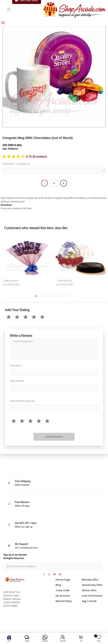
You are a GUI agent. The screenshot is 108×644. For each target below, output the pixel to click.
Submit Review (54, 437)
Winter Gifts (89, 590)
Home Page (63, 580)
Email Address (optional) (22, 401)
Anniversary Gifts (92, 585)
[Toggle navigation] (9, 10)
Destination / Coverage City (16, 164)
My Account (63, 596)
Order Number (17, 381)
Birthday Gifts (90, 580)
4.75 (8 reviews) (36, 157)
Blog (58, 585)
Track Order (63, 590)
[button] (36, 296)
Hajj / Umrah (89, 601)
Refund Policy (64, 601)
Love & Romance (92, 596)
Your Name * (16, 366)
